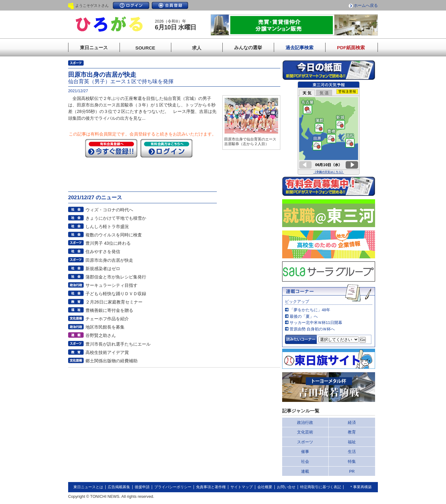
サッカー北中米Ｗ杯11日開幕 (316, 323)
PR (352, 471)
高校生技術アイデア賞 (107, 352)
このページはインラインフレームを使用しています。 (329, 128)
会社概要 (265, 487)
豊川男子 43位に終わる (108, 243)
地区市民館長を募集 (105, 327)
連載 (305, 471)
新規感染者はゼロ (103, 269)
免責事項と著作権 (211, 487)
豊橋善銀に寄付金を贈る (109, 310)
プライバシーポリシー (173, 487)
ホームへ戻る (366, 5)
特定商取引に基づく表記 (321, 487)
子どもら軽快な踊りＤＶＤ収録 (116, 294)
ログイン (131, 5)
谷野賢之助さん (101, 335)
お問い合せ (286, 487)
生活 (352, 452)
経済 (352, 422)
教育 (352, 432)
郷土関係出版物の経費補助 (111, 361)
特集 (352, 461)
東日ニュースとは (88, 487)
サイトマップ (242, 487)
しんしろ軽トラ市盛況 (107, 226)
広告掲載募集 (119, 487)
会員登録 (170, 5)
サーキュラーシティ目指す (111, 285)
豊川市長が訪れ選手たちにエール (118, 344)
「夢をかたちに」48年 (310, 310)
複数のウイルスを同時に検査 (114, 235)
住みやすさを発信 (103, 252)
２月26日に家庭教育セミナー (114, 302)
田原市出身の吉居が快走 (109, 260)
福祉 (352, 442)
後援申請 (142, 487)
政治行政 (305, 422)
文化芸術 (305, 432)
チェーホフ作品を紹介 (107, 319)
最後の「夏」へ (304, 316)
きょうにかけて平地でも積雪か (116, 218)
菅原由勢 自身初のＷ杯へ (312, 329)
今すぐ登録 (111, 148)
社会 (305, 461)
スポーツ (305, 442)
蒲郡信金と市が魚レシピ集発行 (116, 277)
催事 (305, 452)
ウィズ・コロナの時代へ (109, 210)
